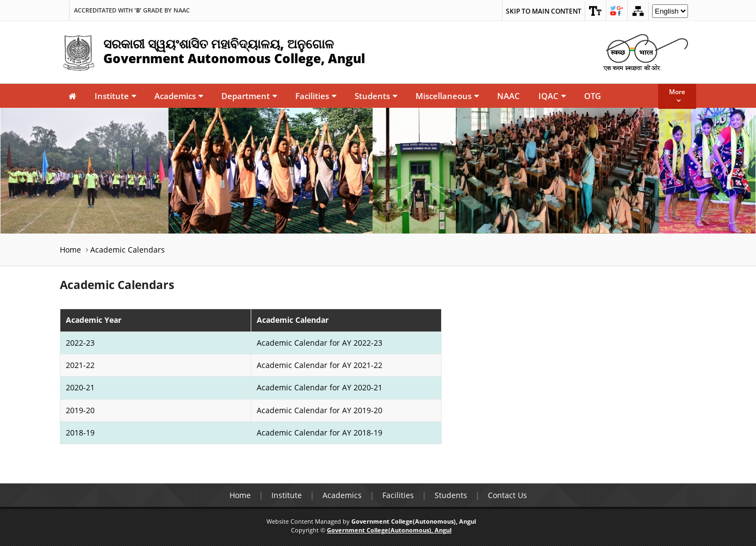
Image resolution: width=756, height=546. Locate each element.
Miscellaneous (447, 96)
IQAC (552, 96)
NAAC (509, 96)
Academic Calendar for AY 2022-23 (320, 343)
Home (70, 250)
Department (249, 96)
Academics (179, 96)
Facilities (316, 96)
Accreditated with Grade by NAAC (132, 10)
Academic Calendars (128, 250)
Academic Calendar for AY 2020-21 (320, 387)
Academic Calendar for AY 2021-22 (320, 365)
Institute (115, 96)
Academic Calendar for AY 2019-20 (320, 410)
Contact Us (507, 495)
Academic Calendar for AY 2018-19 (320, 432)
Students (376, 96)
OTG (593, 96)
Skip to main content (544, 11)
